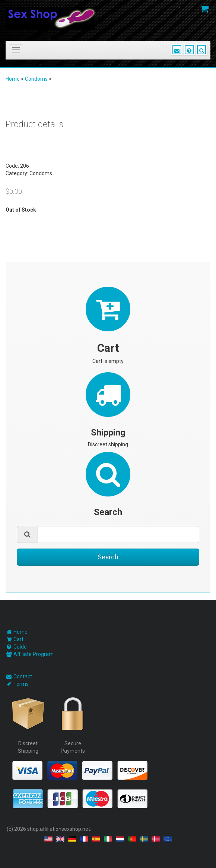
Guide (20, 647)
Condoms (36, 79)
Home (13, 79)
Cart (18, 639)
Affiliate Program (34, 654)
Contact (23, 676)
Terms (21, 684)
